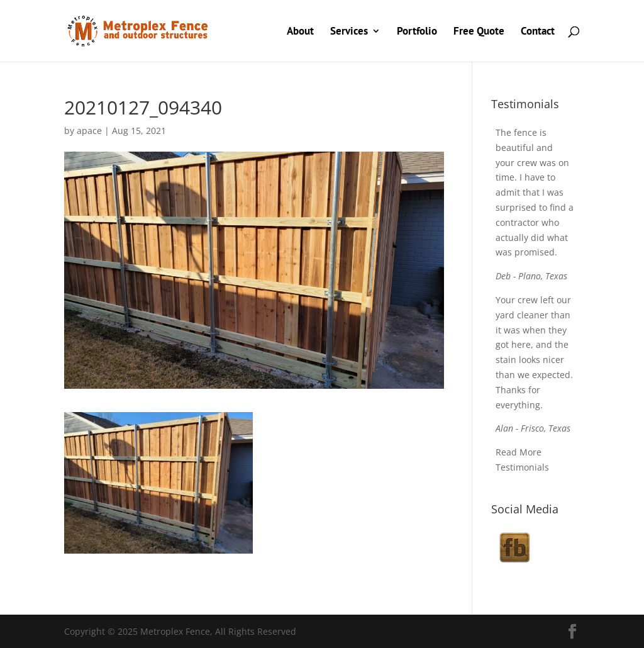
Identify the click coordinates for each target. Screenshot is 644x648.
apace (89, 131)
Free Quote (479, 32)
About (300, 32)
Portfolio (417, 32)
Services (349, 32)
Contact (538, 32)
